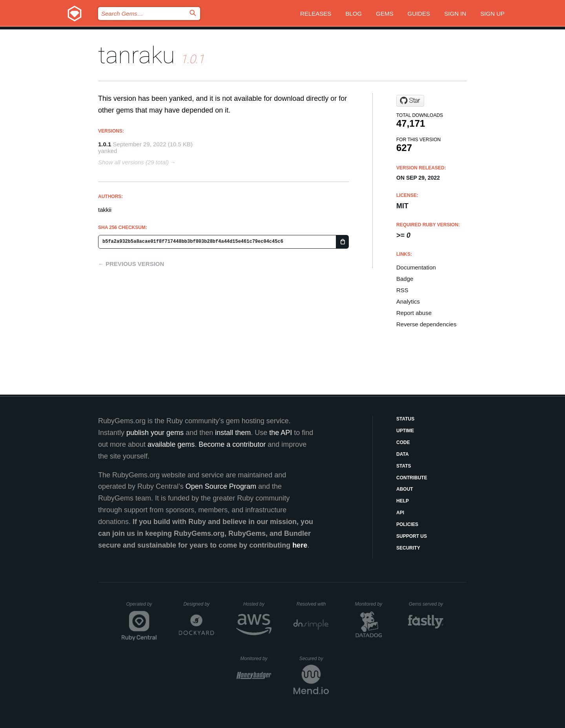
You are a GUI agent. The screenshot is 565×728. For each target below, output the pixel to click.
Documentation (416, 267)
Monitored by (371, 604)
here (300, 545)
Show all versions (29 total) (133, 162)
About (405, 489)
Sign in (455, 14)
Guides (419, 14)
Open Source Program (221, 486)
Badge (405, 279)
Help (403, 501)
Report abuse (414, 313)
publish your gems (155, 433)
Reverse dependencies (426, 324)
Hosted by (257, 604)
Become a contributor (232, 444)
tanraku (137, 55)
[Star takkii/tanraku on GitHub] (410, 101)
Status (405, 419)
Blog (354, 14)
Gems (385, 14)
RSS (402, 290)
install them (233, 433)
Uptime (405, 431)
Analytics (408, 301)
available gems (171, 444)
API (400, 513)
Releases (316, 14)
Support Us (412, 536)
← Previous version (131, 264)
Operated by (142, 607)
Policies (407, 524)
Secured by (314, 659)
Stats (404, 466)
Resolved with (313, 604)
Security (408, 548)
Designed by (199, 604)
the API (281, 433)
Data (403, 454)
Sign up (492, 14)
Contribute (412, 478)
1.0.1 (105, 144)
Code (403, 442)
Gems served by (426, 604)
